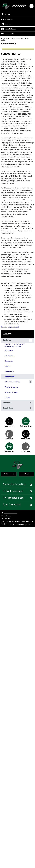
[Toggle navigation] (32, 6)
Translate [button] (10, 34)
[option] (9, 421)
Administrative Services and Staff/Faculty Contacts (15, 345)
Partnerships (9, 371)
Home (8, 14)
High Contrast (7, 516)
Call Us (26, 474)
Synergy (9, 24)
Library (7, 397)
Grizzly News (8, 408)
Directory (8, 366)
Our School (19, 39)
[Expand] (30, 382)
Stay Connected (12, 504)
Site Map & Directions (12, 382)
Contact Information (14, 484)
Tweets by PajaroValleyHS (10, 327)
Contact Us (9, 361)
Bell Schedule (10, 356)
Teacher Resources (11, 387)
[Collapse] (30, 340)
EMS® (24, 525)
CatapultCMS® (17, 525)
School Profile (10, 377)
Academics (7, 403)
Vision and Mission (11, 392)
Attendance (9, 351)
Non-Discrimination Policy (10, 513)
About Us (10, 39)
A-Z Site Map (6, 519)
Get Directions (9, 474)
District (9, 19)
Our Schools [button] (11, 29)
